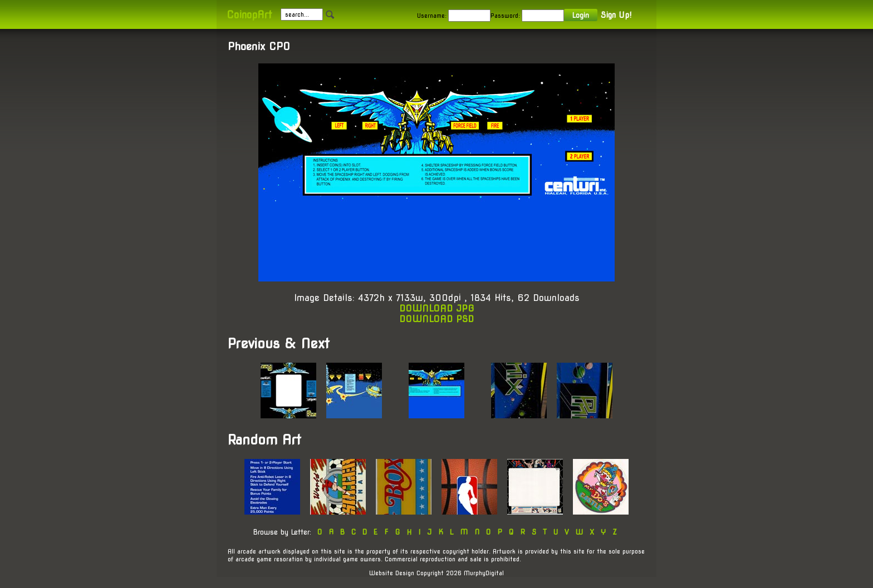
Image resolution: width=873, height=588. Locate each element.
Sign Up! (616, 15)
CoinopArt (249, 15)
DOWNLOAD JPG (437, 308)
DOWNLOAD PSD (436, 319)
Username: (432, 16)
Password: (505, 16)
